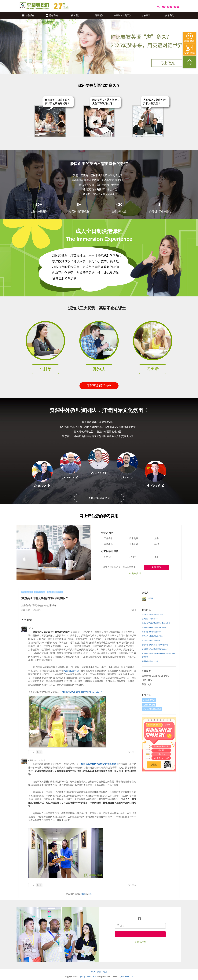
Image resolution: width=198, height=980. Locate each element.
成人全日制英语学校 (55, 592)
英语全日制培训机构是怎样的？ (153, 636)
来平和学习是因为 (123, 15)
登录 (83, 894)
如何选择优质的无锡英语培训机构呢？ (100, 764)
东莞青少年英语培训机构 (151, 640)
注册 (90, 894)
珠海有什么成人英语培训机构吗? (154, 628)
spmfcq (150, 598)
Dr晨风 (31, 760)
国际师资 (99, 15)
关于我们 (170, 15)
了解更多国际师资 (99, 498)
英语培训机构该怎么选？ (151, 661)
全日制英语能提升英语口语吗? (153, 614)
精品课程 (28, 15)
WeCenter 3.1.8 (127, 977)
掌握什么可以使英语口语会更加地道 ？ (156, 623)
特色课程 (52, 15)
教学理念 (75, 15)
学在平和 (146, 15)
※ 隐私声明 (135, 573)
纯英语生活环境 (71, 671)
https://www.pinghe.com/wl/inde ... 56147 (82, 692)
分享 (133, 610)
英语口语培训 (27, 592)
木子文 (31, 628)
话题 (99, 972)
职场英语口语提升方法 (150, 619)
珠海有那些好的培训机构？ (152, 632)
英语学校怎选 (40, 592)
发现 (93, 972)
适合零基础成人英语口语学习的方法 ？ (156, 645)
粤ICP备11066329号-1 (88, 977)
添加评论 (37, 610)
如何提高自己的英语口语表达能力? (155, 649)
